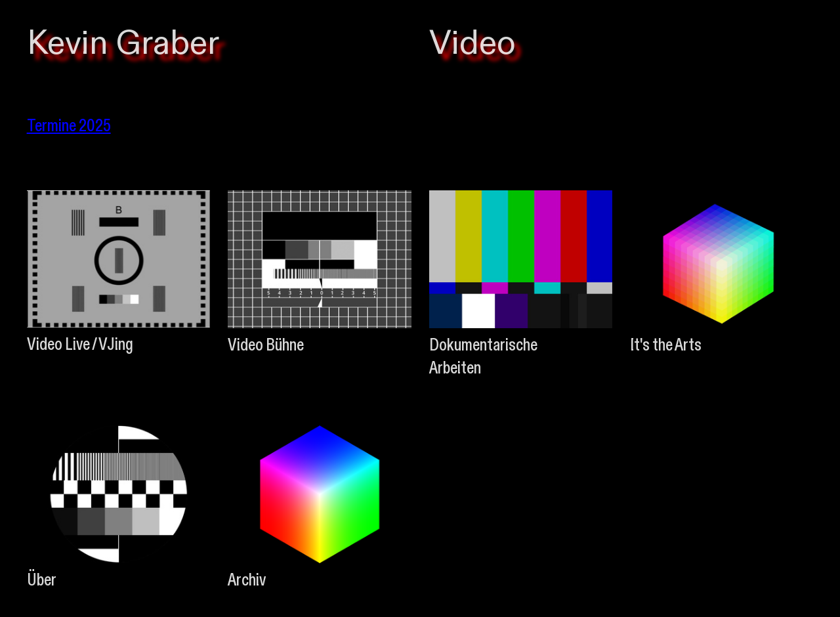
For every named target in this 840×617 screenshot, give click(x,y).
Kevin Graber (123, 44)
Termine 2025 (69, 125)
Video (472, 44)
